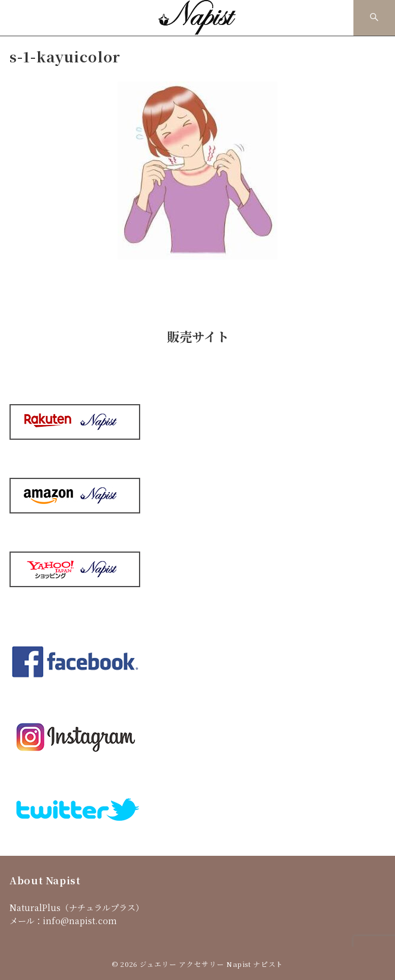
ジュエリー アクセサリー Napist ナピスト (211, 964)
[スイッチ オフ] (374, 18)
